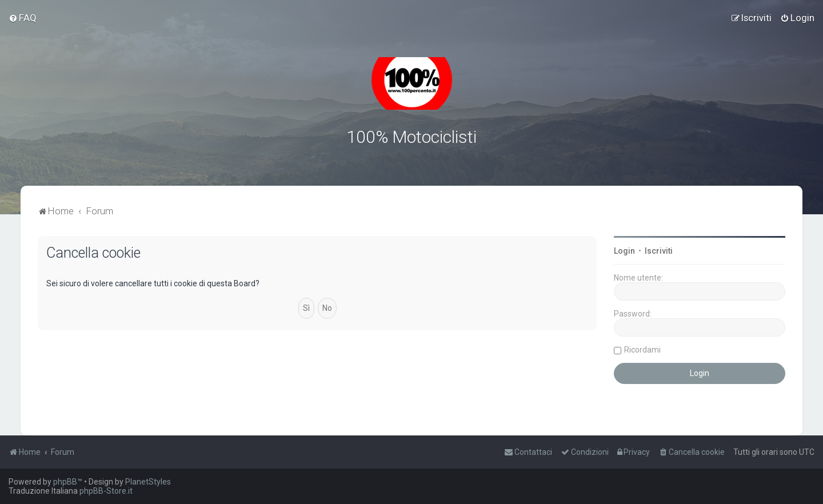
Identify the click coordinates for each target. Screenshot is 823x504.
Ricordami (642, 349)
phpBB (65, 482)
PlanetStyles (148, 482)
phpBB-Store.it (106, 491)
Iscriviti (659, 250)
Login (624, 250)
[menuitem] (23, 18)
